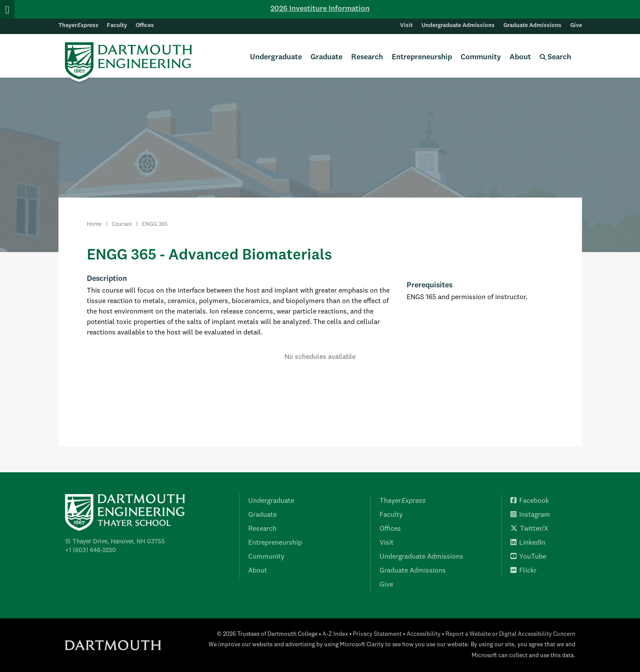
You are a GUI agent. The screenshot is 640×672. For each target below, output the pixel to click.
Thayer (78, 26)
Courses (122, 224)
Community (481, 57)
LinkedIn (528, 543)
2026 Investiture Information (320, 9)
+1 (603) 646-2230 (91, 550)
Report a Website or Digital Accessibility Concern (510, 634)
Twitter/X (529, 529)
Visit (406, 26)
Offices (145, 26)
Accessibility (424, 634)
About (520, 57)
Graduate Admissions (532, 26)
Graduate (327, 57)
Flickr (524, 571)
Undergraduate (276, 57)
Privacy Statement (377, 634)
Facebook (530, 501)
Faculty (117, 26)
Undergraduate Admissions (458, 26)
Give (576, 26)
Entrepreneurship (422, 57)
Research (367, 57)
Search (555, 57)
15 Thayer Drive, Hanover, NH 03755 (115, 542)
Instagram (530, 515)
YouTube (528, 557)
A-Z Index (335, 634)
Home (94, 224)
